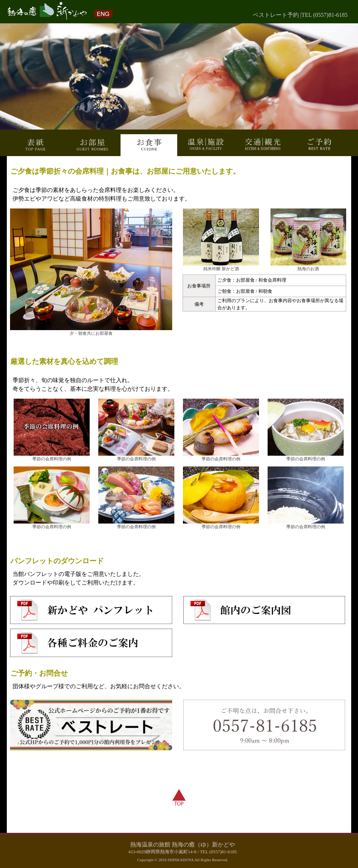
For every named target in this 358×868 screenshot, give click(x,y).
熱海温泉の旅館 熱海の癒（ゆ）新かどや (183, 844)
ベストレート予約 (276, 15)
